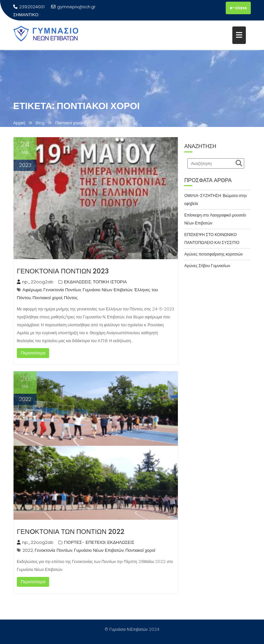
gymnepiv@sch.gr (73, 7)
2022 (28, 550)
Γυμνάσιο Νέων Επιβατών (107, 290)
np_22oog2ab (35, 282)
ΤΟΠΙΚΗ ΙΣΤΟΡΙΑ (110, 282)
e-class (238, 8)
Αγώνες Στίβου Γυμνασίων (207, 266)
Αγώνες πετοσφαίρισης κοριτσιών (213, 254)
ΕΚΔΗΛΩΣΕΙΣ (78, 282)
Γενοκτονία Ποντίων (62, 290)
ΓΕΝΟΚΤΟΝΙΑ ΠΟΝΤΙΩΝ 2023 (63, 271)
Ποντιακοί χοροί (47, 298)
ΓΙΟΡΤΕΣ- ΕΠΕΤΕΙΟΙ (85, 542)
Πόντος (71, 298)
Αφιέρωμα (32, 290)
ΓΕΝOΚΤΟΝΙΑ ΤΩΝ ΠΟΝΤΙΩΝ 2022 (71, 532)
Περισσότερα (33, 353)
